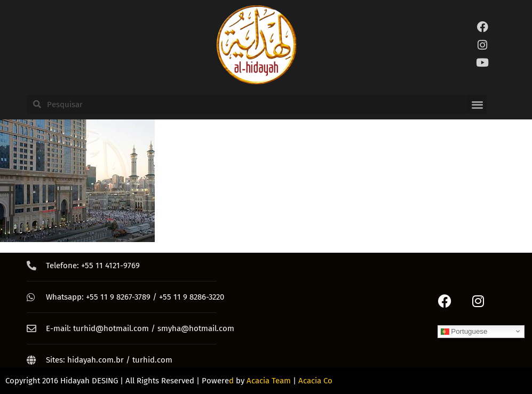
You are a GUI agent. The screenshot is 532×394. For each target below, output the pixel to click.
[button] (477, 104)
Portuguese (464, 331)
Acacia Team (269, 381)
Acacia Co (315, 381)
